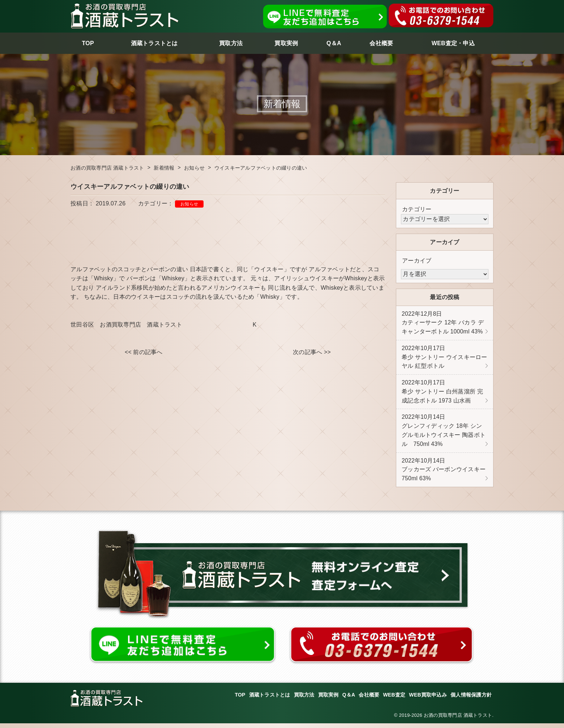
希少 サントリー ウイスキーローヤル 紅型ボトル (445, 358)
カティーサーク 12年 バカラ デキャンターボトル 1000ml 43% (443, 323)
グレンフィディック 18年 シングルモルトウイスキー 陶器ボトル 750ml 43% (444, 434)
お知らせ (189, 204)
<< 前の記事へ (144, 352)
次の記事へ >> (312, 352)
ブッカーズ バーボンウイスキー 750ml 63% (444, 474)
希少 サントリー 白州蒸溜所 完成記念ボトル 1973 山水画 (442, 394)
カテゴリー (417, 209)
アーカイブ (417, 261)
